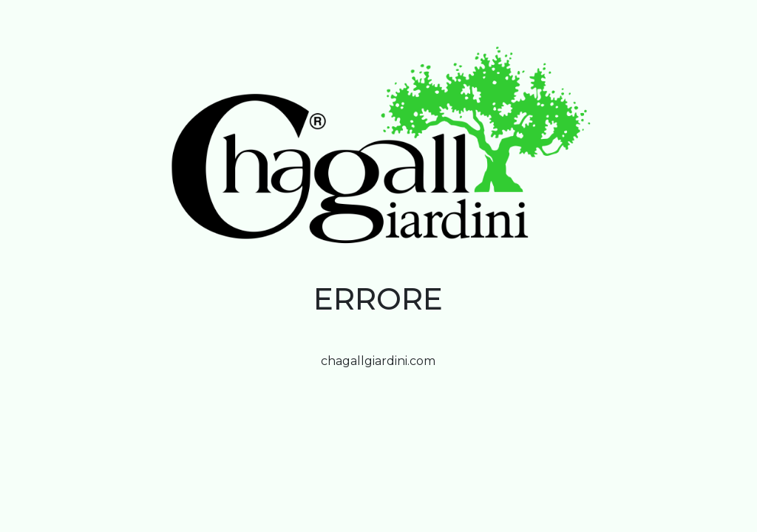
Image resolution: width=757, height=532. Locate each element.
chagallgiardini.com (378, 361)
